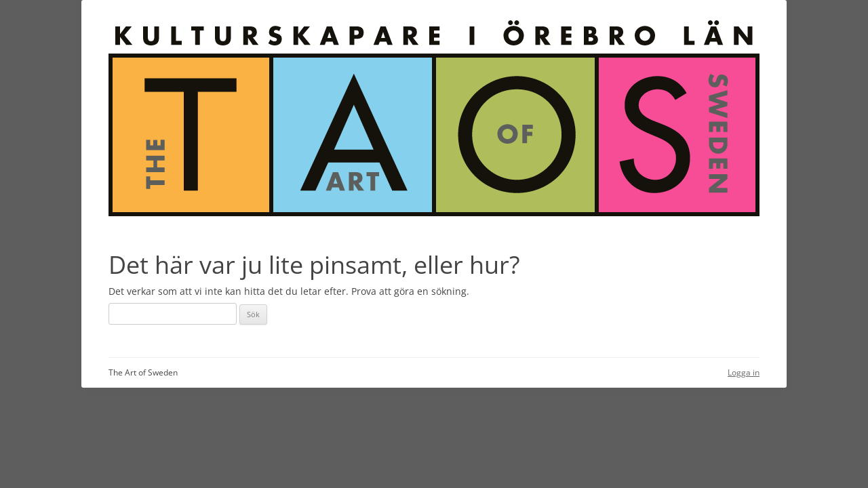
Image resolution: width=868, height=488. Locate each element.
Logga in (744, 372)
